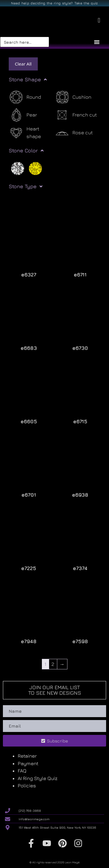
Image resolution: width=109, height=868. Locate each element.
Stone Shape (28, 80)
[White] (18, 168)
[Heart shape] (32, 133)
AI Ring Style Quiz (38, 778)
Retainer (27, 756)
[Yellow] (35, 168)
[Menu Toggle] (97, 42)
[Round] (25, 97)
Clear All (23, 64)
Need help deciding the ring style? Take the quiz (54, 3)
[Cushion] (73, 97)
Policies (27, 786)
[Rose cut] (74, 133)
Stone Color (26, 151)
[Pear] (23, 115)
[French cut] (76, 115)
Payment (28, 763)
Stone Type (26, 186)
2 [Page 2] (53, 664)
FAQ (22, 771)
